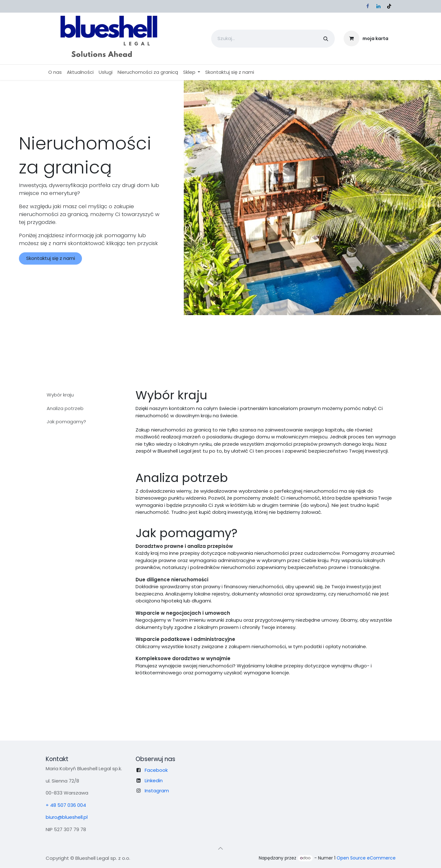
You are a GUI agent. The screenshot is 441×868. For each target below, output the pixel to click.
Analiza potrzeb (65, 408)
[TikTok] (389, 6)
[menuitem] (55, 72)
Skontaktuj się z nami (51, 258)
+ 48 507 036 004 (66, 805)
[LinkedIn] (379, 6)
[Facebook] (368, 6)
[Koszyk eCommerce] (366, 38)
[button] (221, 848)
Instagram (157, 791)
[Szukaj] (326, 39)
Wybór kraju (60, 395)
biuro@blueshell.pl (67, 817)
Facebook (156, 770)
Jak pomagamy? (66, 422)
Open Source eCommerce (366, 858)
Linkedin (154, 780)
